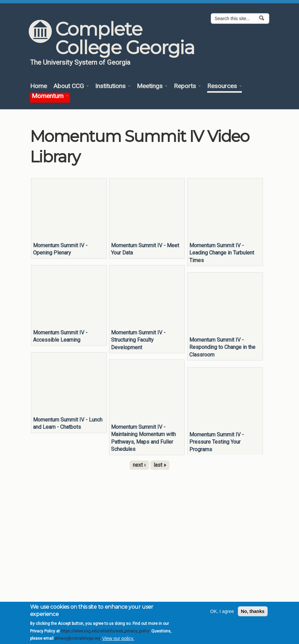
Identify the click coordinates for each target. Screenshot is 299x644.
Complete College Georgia (125, 38)
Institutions (113, 86)
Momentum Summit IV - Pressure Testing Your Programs (217, 442)
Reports (187, 86)
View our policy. (118, 638)
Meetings (152, 86)
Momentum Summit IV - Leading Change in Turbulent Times (222, 253)
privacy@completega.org (77, 638)
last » (160, 465)
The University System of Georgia (80, 62)
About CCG (71, 86)
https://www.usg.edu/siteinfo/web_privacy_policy (105, 631)
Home (38, 86)
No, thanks (253, 611)
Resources (224, 86)
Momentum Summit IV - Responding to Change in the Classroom (222, 347)
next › (139, 465)
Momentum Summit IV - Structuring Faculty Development (138, 340)
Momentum (50, 96)
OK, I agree (222, 611)
